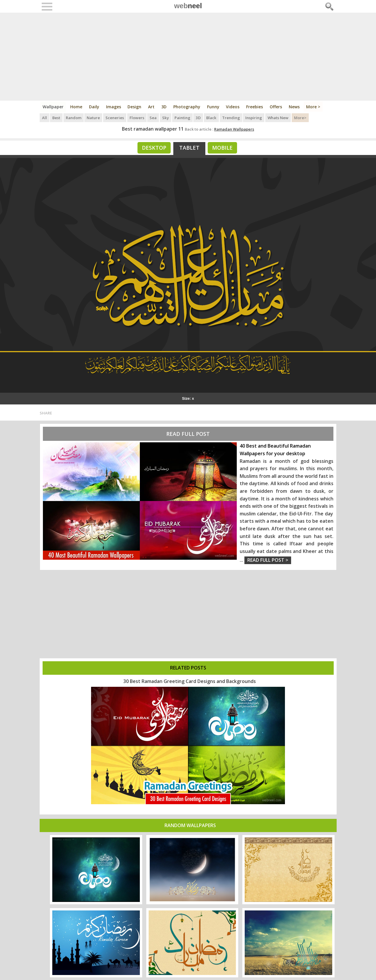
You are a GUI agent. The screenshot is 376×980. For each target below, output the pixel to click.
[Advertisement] (188, 57)
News (295, 107)
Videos (234, 107)
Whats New (279, 117)
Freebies (255, 107)
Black (212, 117)
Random (74, 117)
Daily (94, 107)
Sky (166, 117)
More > (314, 107)
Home (77, 107)
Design (135, 107)
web (188, 6)
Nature (94, 117)
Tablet (189, 148)
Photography (187, 107)
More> (301, 117)
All (45, 117)
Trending (231, 117)
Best (57, 117)
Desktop (154, 148)
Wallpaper (53, 107)
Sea (154, 117)
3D (164, 107)
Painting (183, 117)
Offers (277, 107)
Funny (214, 107)
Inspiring (254, 117)
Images (114, 107)
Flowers (137, 117)
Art (152, 107)
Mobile (222, 148)
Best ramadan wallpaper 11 (153, 129)
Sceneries (115, 117)
